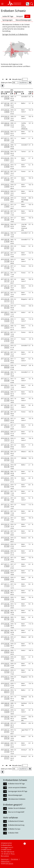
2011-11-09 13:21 (7, 274)
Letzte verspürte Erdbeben (17, 788)
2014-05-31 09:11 (7, 159)
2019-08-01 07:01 (7, 199)
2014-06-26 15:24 (7, 459)
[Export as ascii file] (2, 86)
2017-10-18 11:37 (7, 280)
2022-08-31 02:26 (7, 592)
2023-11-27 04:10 (7, 313)
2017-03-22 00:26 (7, 406)
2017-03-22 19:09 (7, 399)
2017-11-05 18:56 (7, 492)
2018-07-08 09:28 (7, 366)
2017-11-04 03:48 (7, 380)
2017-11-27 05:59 (7, 426)
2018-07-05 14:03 (7, 545)
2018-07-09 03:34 (7, 598)
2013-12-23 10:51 (7, 731)
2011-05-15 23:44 (7, 698)
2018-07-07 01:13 (7, 684)
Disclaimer (15, 859)
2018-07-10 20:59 (7, 711)
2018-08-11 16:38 (7, 625)
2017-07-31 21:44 (7, 254)
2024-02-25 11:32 (7, 225)
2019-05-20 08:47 (7, 539)
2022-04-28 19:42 (7, 631)
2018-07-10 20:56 (7, 433)
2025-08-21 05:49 (7, 240)
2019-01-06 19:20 (7, 486)
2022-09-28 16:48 (7, 472)
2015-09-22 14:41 (7, 453)
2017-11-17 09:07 (7, 205)
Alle (27, 16)
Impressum (5, 859)
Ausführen (23, 83)
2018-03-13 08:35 (7, 111)
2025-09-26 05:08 (7, 146)
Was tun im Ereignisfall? (16, 812)
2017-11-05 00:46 (7, 512)
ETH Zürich (9, 864)
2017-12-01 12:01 (7, 519)
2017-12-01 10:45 (7, 532)
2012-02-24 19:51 (7, 247)
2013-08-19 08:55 (7, 724)
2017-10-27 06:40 (7, 287)
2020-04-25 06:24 (7, 651)
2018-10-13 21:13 (7, 439)
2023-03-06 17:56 (7, 618)
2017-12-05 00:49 (7, 333)
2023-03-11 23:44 (7, 744)
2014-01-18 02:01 (7, 346)
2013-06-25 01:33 (7, 605)
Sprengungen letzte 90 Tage (18, 791)
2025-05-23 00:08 (7, 98)
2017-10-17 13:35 (7, 212)
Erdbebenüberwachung (16, 825)
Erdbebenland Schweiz (16, 821)
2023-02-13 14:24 (7, 751)
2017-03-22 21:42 (7, 360)
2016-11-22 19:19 (7, 386)
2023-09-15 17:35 (7, 718)
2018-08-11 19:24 (7, 645)
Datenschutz (5, 861)
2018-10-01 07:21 (7, 192)
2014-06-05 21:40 (7, 466)
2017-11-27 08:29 (7, 565)
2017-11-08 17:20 (7, 499)
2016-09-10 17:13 (7, 300)
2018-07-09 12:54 (7, 665)
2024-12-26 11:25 (7, 234)
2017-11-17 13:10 (7, 585)
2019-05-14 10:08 (7, 260)
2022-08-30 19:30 (7, 611)
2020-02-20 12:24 (7, 124)
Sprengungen (8, 20)
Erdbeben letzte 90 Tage (16, 784)
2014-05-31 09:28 (7, 166)
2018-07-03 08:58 (7, 578)
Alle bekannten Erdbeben (17, 799)
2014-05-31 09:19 (7, 133)
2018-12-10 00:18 (7, 678)
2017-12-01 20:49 (7, 179)
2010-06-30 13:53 (7, 307)
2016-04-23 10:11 (7, 757)
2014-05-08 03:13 (7, 691)
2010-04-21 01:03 (7, 340)
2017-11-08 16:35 (7, 139)
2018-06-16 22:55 (7, 393)
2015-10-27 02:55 (7, 638)
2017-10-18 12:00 (7, 219)
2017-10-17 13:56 (7, 267)
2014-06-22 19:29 (7, 152)
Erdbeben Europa (14, 829)
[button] (2, 4)
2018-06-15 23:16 (7, 552)
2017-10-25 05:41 (7, 294)
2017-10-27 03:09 (7, 353)
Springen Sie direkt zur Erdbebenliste (15, 34)
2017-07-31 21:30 (7, 558)
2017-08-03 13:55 (7, 413)
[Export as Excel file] (30, 83)
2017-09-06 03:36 (7, 446)
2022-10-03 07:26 (7, 737)
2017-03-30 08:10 (7, 419)
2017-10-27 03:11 (7, 172)
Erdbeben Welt (13, 833)
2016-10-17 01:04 (7, 525)
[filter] (3, 94)
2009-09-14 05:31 (7, 704)
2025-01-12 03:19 (7, 327)
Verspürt (20, 16)
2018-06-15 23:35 (7, 320)
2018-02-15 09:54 (7, 186)
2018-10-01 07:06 (7, 117)
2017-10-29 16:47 (7, 506)
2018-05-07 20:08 (7, 572)
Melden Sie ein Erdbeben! (17, 808)
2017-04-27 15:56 (7, 104)
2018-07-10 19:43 (7, 671)
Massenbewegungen (24, 20)
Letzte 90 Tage (8, 16)
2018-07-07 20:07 (7, 658)
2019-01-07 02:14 (7, 479)
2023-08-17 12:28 (7, 373)
